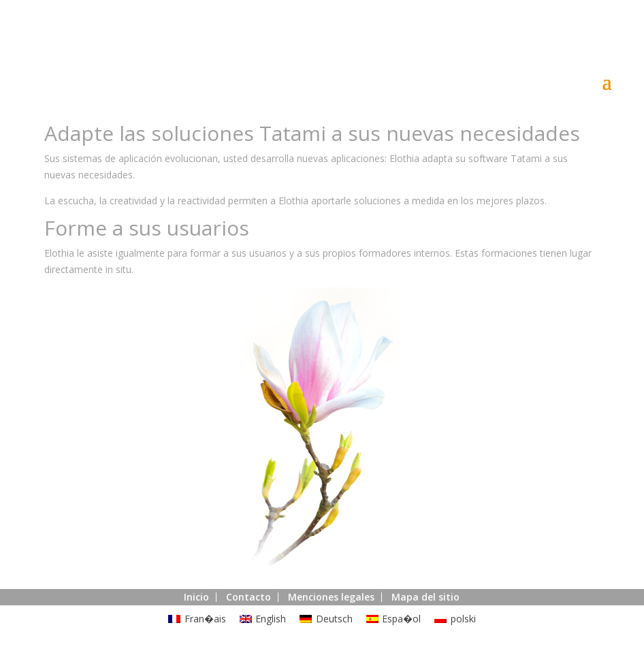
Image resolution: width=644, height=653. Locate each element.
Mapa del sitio (425, 597)
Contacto (248, 597)
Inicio (196, 597)
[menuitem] (197, 619)
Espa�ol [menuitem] (401, 619)
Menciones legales (331, 597)
